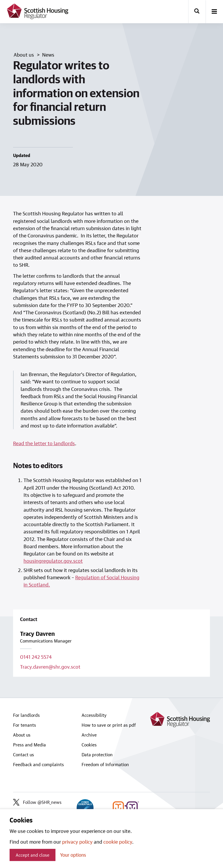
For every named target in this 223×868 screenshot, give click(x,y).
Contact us (24, 755)
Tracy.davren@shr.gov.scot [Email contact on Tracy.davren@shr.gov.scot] (50, 667)
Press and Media (29, 745)
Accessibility (94, 715)
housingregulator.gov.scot (53, 561)
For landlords (26, 715)
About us (22, 735)
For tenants (25, 725)
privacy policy (77, 842)
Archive (89, 735)
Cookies (89, 745)
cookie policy (118, 842)
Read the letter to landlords (44, 443)
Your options (73, 855)
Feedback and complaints (38, 764)
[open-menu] (214, 12)
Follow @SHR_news (37, 802)
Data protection (97, 755)
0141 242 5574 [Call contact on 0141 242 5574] (36, 657)
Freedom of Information (105, 764)
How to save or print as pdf (109, 725)
